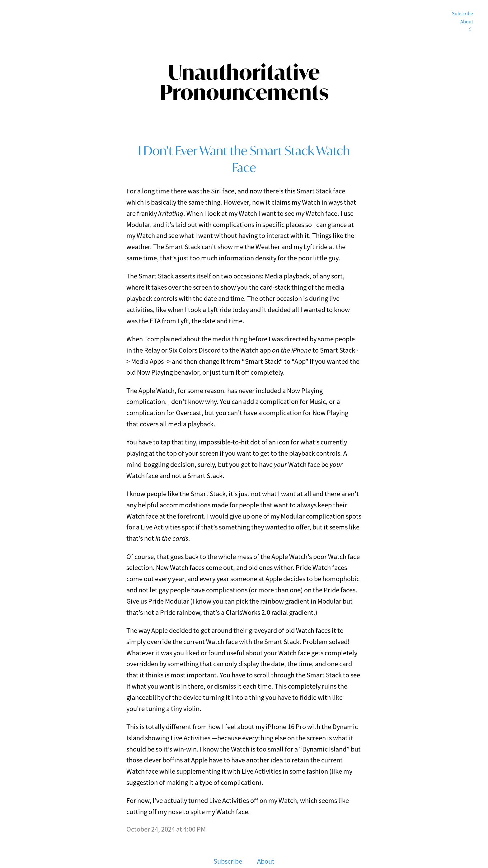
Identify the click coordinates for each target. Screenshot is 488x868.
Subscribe (462, 14)
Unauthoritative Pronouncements (244, 82)
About (467, 22)
